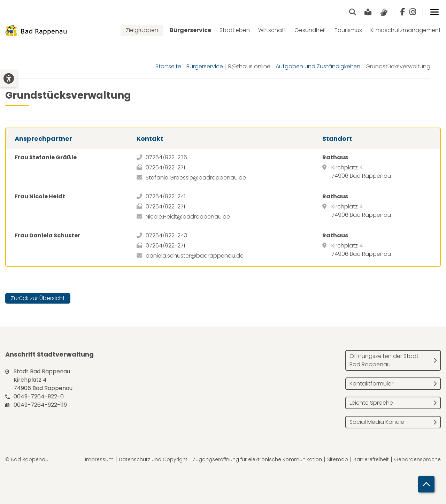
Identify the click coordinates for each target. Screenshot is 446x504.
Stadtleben (235, 30)
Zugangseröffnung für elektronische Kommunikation (257, 460)
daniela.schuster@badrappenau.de (195, 256)
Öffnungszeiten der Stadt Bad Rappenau (384, 361)
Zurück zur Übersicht (38, 299)
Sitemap (338, 460)
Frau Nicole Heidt (40, 197)
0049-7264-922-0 (39, 397)
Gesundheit (310, 30)
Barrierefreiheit (371, 460)
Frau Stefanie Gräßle (46, 158)
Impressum (99, 460)
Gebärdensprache (417, 460)
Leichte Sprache (371, 403)
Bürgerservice (190, 30)
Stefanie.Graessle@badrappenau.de (196, 178)
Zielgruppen (142, 30)
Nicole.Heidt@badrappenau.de (188, 217)
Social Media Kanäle (377, 422)
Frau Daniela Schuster (47, 236)
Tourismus (348, 30)
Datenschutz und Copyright (153, 460)
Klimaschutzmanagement (406, 30)
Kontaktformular (371, 384)
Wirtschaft (272, 30)
